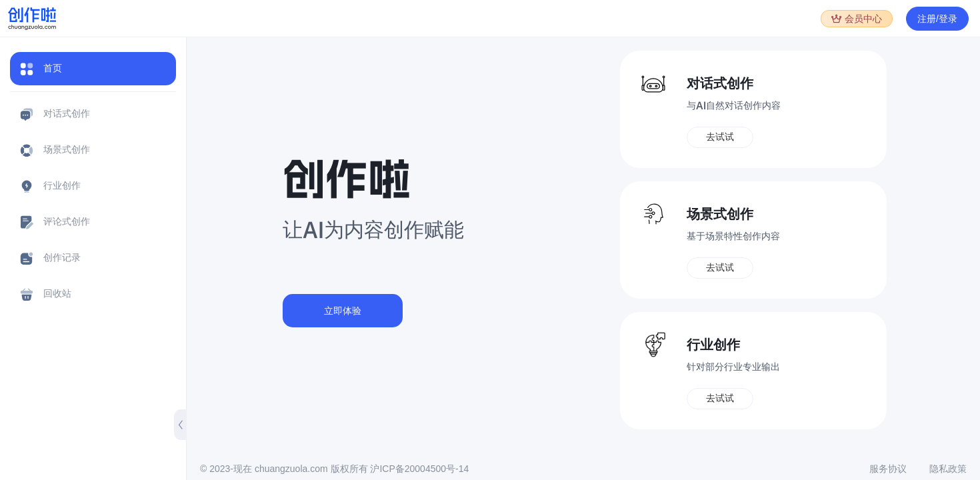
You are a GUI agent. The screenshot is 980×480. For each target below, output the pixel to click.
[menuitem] (93, 73)
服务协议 (888, 469)
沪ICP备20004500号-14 (419, 469)
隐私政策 (948, 469)
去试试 (720, 137)
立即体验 (343, 311)
